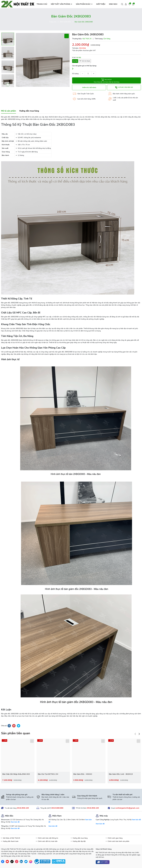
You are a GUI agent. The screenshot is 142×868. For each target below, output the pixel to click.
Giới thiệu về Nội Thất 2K (11, 838)
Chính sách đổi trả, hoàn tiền (48, 841)
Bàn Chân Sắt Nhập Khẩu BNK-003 (16, 774)
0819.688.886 (57, 808)
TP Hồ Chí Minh (85, 61)
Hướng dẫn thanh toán (11, 841)
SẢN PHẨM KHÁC (83, 4)
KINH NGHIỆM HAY (117, 4)
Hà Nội (75, 61)
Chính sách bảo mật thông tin (48, 838)
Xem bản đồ (15, 822)
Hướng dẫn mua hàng (80, 838)
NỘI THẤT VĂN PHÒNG (61, 4)
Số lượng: (75, 74)
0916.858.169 (23, 808)
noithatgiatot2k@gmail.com (127, 808)
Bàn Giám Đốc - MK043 (83, 774)
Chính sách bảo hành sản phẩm (118, 841)
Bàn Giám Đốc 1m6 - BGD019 (121, 774)
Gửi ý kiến (103, 862)
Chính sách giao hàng (115, 838)
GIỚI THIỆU (101, 4)
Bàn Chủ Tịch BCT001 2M (48, 774)
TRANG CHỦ (42, 4)
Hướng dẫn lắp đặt (79, 841)
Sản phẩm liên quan (16, 733)
